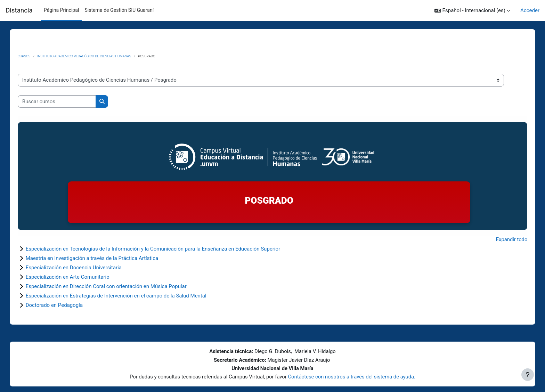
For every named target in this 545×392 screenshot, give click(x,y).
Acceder (530, 10)
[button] (472, 10)
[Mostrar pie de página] (528, 375)
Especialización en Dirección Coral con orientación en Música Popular (113, 286)
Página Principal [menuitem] (62, 10)
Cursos (31, 56)
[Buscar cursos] (64, 102)
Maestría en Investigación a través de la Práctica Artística (99, 258)
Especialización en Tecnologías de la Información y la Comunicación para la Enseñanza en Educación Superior (160, 249)
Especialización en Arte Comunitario (75, 277)
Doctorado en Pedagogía (61, 305)
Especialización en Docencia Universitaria (81, 268)
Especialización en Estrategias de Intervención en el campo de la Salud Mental (123, 296)
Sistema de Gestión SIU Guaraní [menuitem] (119, 10)
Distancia (19, 10)
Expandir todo (504, 239)
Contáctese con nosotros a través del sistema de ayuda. (353, 377)
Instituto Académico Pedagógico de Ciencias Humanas (91, 56)
